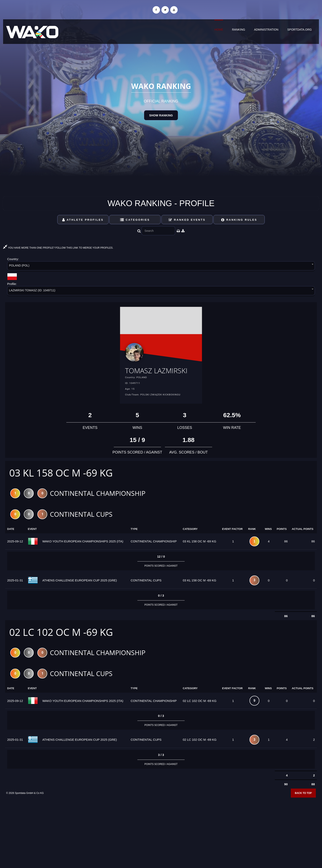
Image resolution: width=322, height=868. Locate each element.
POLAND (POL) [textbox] (19, 265)
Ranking (239, 30)
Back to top (303, 807)
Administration (266, 30)
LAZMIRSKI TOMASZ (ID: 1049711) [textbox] (32, 290)
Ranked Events (187, 220)
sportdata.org (300, 30)
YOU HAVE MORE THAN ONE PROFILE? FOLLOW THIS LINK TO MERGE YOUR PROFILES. (58, 248)
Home (219, 30)
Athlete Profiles (83, 220)
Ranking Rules (239, 220)
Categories (135, 220)
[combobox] (161, 267)
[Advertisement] (161, 838)
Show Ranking (161, 115)
